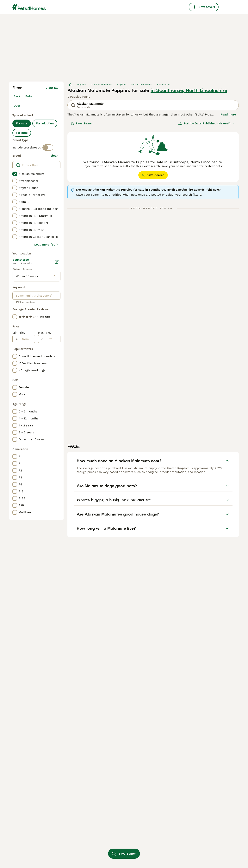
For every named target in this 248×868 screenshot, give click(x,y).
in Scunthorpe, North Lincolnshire (189, 90)
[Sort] (207, 123)
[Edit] (57, 262)
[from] (26, 339)
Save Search (82, 123)
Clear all (52, 88)
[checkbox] (15, 174)
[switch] (48, 148)
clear (54, 156)
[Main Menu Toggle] (4, 7)
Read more (228, 115)
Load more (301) (46, 245)
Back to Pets (23, 96)
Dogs (17, 106)
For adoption (45, 123)
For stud (22, 133)
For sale (22, 123)
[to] (52, 339)
